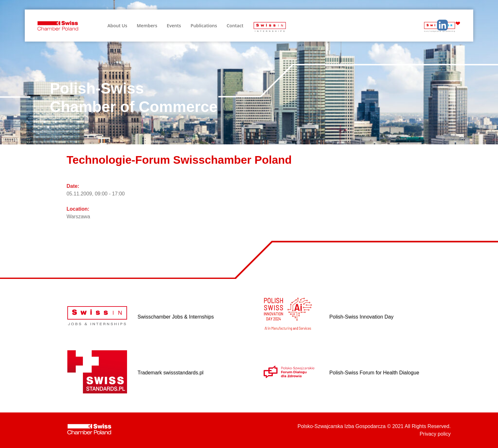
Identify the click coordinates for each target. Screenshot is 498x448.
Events (174, 26)
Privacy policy (435, 434)
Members (147, 26)
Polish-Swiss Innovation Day (361, 317)
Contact (235, 26)
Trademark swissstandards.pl (170, 373)
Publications (204, 26)
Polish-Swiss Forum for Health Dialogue (374, 373)
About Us (117, 26)
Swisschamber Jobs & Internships (176, 317)
